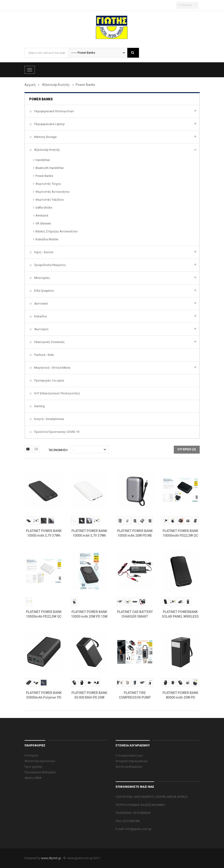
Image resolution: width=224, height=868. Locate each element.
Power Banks (44, 176)
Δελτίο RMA (33, 778)
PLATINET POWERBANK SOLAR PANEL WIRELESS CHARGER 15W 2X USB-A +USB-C (180, 614)
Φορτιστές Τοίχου (48, 184)
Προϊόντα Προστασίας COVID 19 (56, 432)
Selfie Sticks (44, 208)
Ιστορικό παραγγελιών (132, 761)
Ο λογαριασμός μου (129, 755)
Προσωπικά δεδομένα (40, 772)
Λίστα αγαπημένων (129, 767)
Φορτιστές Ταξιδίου (50, 200)
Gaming (39, 406)
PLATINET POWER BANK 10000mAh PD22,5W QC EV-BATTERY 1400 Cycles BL (180, 533)
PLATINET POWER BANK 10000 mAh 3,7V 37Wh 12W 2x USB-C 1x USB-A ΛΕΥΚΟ (89, 533)
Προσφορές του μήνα (49, 380)
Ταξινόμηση (58, 450)
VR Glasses (43, 223)
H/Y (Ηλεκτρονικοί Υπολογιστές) (57, 393)
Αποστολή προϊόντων (40, 761)
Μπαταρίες (42, 278)
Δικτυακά (41, 303)
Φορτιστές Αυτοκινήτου (53, 192)
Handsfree (43, 160)
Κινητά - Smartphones (49, 419)
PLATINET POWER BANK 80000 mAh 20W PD (180, 695)
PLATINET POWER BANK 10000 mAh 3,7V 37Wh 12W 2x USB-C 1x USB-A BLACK (44, 533)
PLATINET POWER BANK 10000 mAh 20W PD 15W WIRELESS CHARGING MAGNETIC (89, 614)
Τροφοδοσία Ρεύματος (50, 265)
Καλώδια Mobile (47, 239)
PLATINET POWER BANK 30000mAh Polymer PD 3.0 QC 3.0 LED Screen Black (44, 695)
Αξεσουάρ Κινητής (47, 150)
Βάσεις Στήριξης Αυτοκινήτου (57, 231)
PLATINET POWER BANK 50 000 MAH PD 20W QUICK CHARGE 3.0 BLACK (89, 695)
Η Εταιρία (31, 755)
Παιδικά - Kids (44, 355)
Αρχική (30, 85)
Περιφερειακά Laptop (49, 124)
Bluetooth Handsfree (50, 168)
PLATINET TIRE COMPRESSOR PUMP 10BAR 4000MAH (135, 695)
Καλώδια (40, 316)
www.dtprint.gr (51, 858)
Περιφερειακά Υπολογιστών (54, 111)
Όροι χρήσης (33, 767)
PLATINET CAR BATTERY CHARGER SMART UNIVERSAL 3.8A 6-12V (135, 614)
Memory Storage (45, 137)
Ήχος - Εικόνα (43, 252)
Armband (42, 215)
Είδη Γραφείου (44, 291)
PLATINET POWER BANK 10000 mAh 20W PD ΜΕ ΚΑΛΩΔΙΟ (135, 533)
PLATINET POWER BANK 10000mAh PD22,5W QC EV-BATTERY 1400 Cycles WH (44, 614)
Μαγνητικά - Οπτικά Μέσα (52, 368)
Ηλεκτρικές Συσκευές (49, 342)
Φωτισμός (41, 329)
